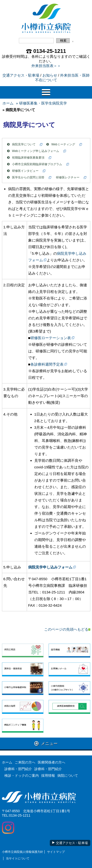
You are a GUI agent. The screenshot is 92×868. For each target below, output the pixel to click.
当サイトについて (18, 858)
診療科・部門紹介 (18, 769)
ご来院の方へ (25, 762)
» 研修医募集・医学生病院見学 (41, 103)
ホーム (8, 103)
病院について (68, 775)
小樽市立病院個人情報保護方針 (23, 852)
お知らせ (50, 75)
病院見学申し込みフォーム (50, 567)
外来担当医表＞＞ (46, 66)
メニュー (46, 743)
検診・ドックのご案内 (22, 775)
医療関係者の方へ (52, 762)
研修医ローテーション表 (51, 338)
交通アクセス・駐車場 (21, 75)
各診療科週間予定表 (47, 364)
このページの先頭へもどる (67, 629)
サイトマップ (56, 852)
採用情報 (48, 775)
